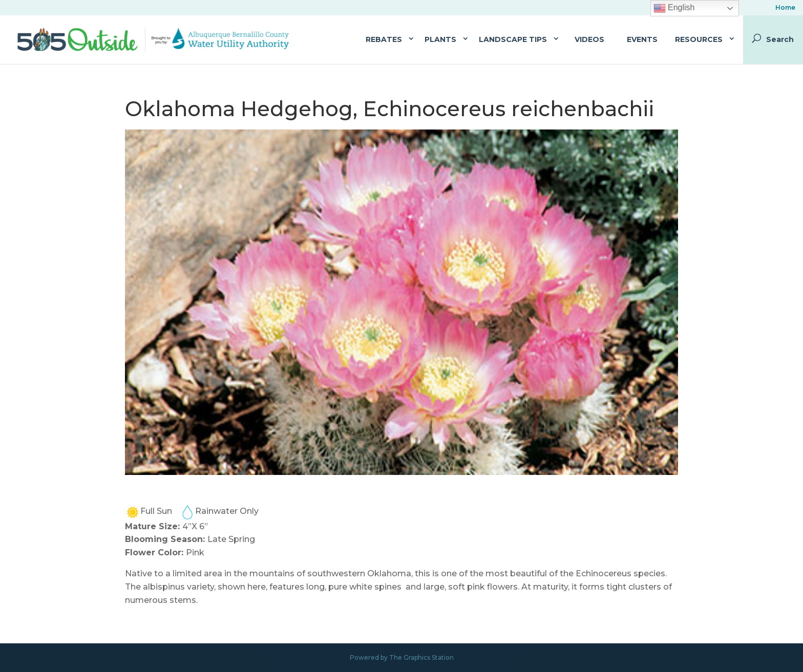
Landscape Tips (513, 39)
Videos (589, 39)
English (674, 8)
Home (785, 8)
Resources (699, 39)
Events (642, 39)
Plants (440, 39)
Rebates (384, 39)
